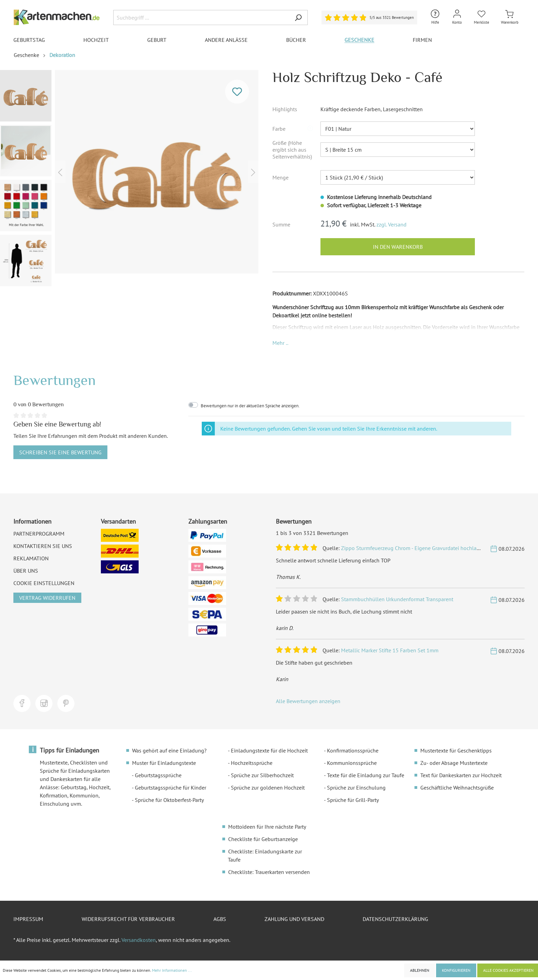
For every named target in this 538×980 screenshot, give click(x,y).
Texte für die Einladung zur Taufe (366, 775)
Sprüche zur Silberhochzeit (262, 775)
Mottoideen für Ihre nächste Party (267, 827)
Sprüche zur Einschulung (356, 787)
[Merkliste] (482, 17)
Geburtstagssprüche (158, 775)
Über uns (26, 571)
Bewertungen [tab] (55, 380)
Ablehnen (420, 970)
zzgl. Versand (391, 224)
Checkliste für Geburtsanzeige (263, 839)
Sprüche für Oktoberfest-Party (169, 800)
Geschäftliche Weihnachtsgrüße (457, 787)
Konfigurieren (456, 970)
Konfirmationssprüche (353, 750)
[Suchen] (298, 17)
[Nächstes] (253, 172)
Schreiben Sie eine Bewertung (60, 452)
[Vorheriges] (60, 172)
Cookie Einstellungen (44, 583)
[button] (310, 129)
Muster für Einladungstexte (164, 763)
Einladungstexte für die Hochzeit (269, 750)
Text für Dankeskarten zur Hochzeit (461, 775)
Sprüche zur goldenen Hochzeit (268, 787)
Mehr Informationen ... (172, 970)
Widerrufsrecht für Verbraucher (128, 919)
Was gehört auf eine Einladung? (169, 750)
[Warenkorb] (510, 17)
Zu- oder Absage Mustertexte (454, 763)
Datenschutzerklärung (395, 919)
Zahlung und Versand (294, 919)
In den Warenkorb (398, 247)
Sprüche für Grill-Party (353, 800)
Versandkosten (139, 940)
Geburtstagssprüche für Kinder (171, 787)
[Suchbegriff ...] (201, 17)
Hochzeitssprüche (252, 763)
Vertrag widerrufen (47, 598)
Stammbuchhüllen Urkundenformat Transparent (397, 599)
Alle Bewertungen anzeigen (308, 701)
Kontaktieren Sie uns (43, 546)
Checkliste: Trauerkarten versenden (269, 872)
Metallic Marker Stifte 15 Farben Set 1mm (390, 650)
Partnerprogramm (39, 534)
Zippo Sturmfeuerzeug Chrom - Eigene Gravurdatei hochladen (413, 548)
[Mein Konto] (457, 17)
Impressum (28, 919)
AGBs (220, 919)
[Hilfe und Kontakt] (435, 17)
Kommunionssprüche (352, 763)
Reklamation (31, 558)
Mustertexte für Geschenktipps (456, 750)
